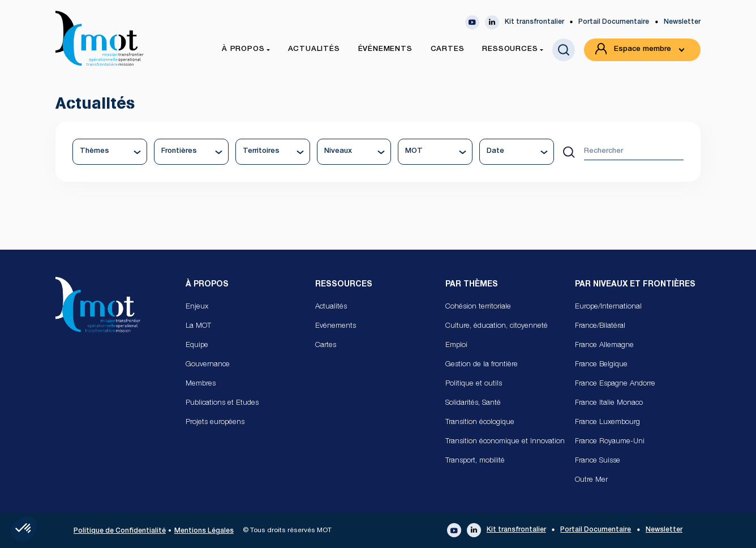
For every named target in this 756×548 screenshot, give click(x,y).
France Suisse (598, 461)
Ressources (344, 285)
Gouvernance (208, 365)
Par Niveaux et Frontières (635, 285)
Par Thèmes (472, 285)
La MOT (198, 326)
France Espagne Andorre (615, 384)
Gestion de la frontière (482, 365)
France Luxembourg (607, 423)
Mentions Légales (204, 531)
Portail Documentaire (614, 22)
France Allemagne (604, 346)
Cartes (326, 346)
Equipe (197, 346)
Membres (201, 384)
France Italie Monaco (609, 403)
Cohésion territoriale (478, 307)
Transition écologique (480, 423)
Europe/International (608, 307)
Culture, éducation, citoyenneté (497, 326)
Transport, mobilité (475, 461)
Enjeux (197, 307)
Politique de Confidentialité (120, 531)
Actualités (331, 307)
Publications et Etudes (222, 403)
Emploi (456, 346)
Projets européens (215, 423)
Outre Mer (591, 480)
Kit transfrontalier (534, 22)
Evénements (336, 326)
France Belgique (601, 365)
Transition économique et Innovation (505, 442)
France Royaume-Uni (610, 442)
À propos (207, 285)
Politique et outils (474, 384)
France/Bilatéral (600, 326)
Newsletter (682, 22)
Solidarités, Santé (473, 403)
